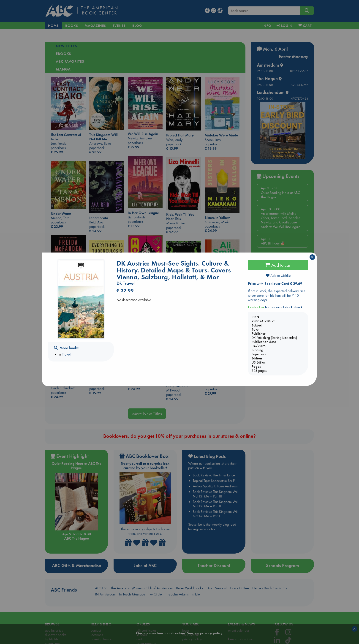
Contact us (256, 307)
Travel (66, 354)
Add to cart (278, 265)
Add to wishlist (278, 276)
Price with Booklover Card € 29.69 (275, 284)
